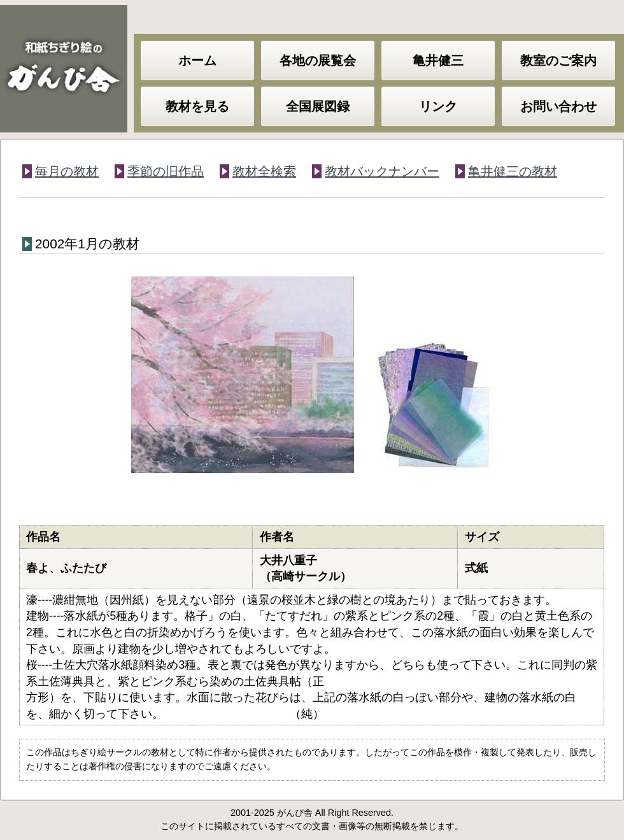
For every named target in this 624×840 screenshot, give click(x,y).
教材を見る (197, 106)
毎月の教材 (67, 171)
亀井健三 (438, 61)
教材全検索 (264, 171)
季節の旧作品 (166, 171)
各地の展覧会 (318, 61)
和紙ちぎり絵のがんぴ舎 (64, 69)
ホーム (197, 61)
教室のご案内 (558, 61)
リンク (438, 106)
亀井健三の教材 (513, 171)
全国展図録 (318, 106)
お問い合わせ (558, 106)
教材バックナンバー (382, 171)
